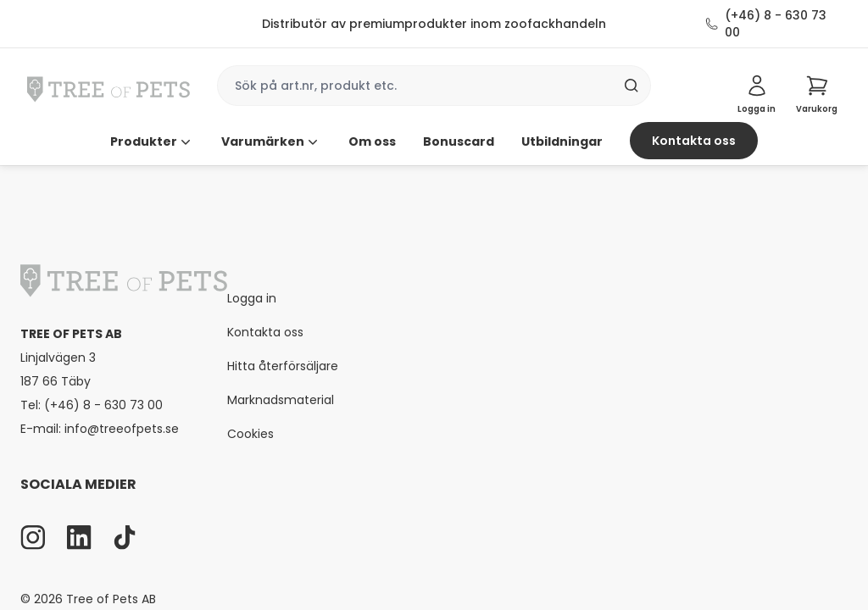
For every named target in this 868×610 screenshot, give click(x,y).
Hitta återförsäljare (283, 366)
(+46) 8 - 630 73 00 (776, 24)
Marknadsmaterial (281, 400)
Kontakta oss (694, 141)
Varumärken (271, 141)
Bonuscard (459, 141)
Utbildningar (562, 141)
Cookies (250, 434)
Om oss (372, 141)
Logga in (252, 298)
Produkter (152, 141)
